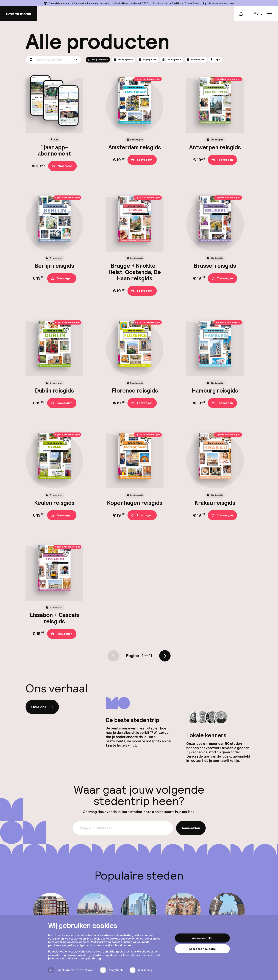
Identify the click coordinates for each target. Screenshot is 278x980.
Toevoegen (142, 160)
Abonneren (62, 166)
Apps (215, 60)
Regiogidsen (148, 60)
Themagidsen (171, 60)
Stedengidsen (123, 60)
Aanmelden (191, 828)
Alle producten (98, 60)
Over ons (43, 707)
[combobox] (53, 60)
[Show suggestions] (76, 60)
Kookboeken (195, 60)
